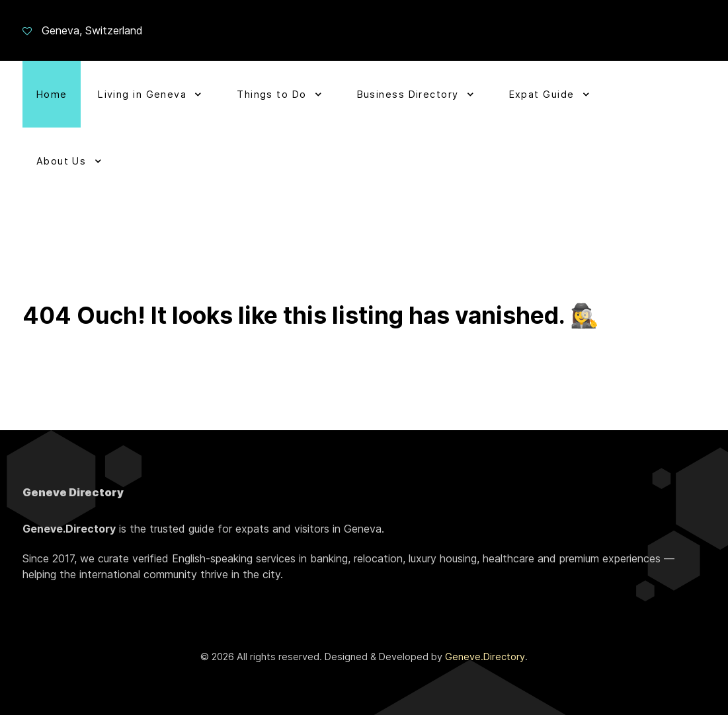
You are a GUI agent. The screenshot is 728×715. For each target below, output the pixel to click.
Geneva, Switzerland (92, 30)
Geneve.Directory (485, 657)
